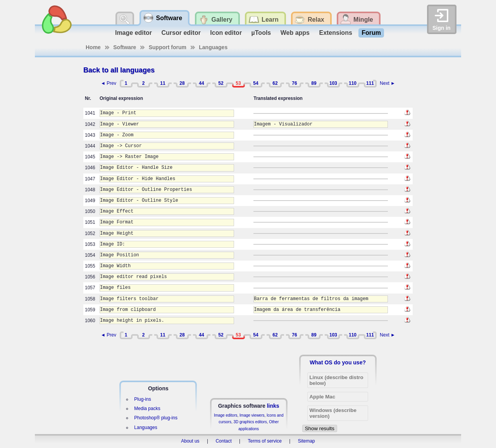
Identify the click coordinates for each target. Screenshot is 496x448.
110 (353, 83)
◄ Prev (108, 83)
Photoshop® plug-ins (156, 418)
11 (163, 83)
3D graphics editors (250, 422)
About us (190, 441)
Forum (371, 33)
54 (256, 83)
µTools (261, 33)
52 (221, 83)
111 (370, 83)
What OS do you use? (338, 362)
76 (294, 83)
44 (201, 83)
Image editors (226, 415)
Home (93, 47)
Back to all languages (119, 70)
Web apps (295, 33)
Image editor (133, 33)
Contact (223, 441)
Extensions (335, 33)
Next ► (387, 83)
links (273, 406)
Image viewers (252, 415)
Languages (213, 47)
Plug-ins (142, 399)
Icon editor (226, 33)
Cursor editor (181, 33)
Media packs (147, 409)
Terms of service (265, 441)
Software (125, 47)
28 (182, 83)
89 (314, 83)
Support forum (168, 47)
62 (275, 83)
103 (333, 83)
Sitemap (307, 441)
